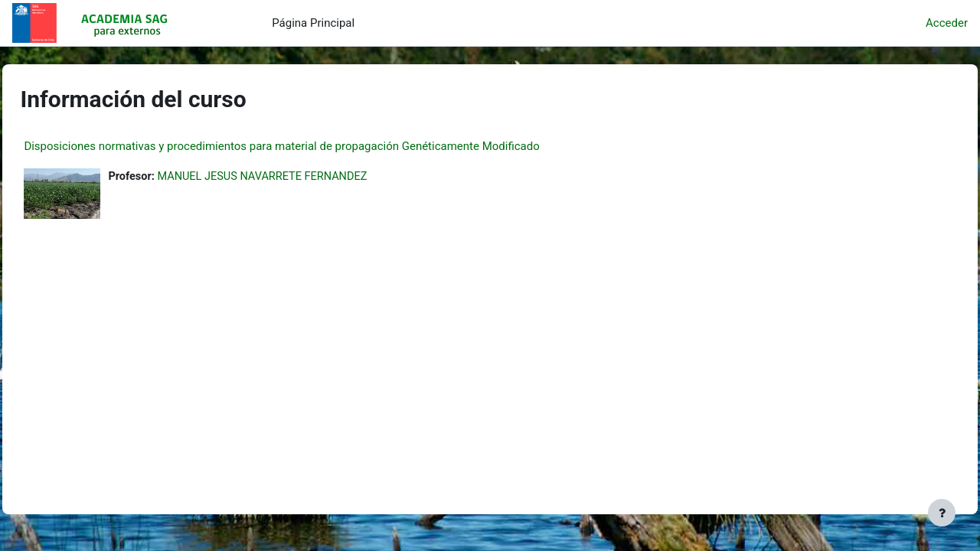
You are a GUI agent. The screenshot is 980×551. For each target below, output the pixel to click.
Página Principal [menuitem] (313, 23)
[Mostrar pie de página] (942, 513)
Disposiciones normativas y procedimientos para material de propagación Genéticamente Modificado (316, 146)
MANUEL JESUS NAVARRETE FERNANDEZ (302, 177)
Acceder (947, 23)
